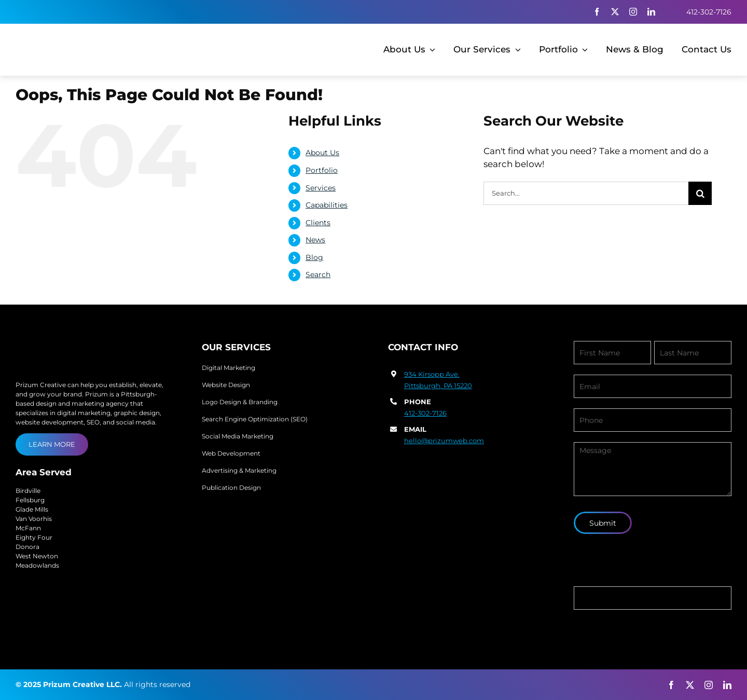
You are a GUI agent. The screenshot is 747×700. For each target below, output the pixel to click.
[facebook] (597, 12)
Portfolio (322, 170)
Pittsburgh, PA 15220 (438, 386)
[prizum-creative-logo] (76, 345)
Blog (314, 257)
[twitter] (615, 12)
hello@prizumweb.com (444, 441)
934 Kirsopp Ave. (432, 374)
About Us (322, 153)
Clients (318, 223)
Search (318, 274)
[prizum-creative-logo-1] (73, 38)
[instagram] (633, 12)
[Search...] (586, 193)
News (315, 240)
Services (321, 188)
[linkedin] (651, 12)
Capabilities (327, 205)
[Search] (700, 193)
